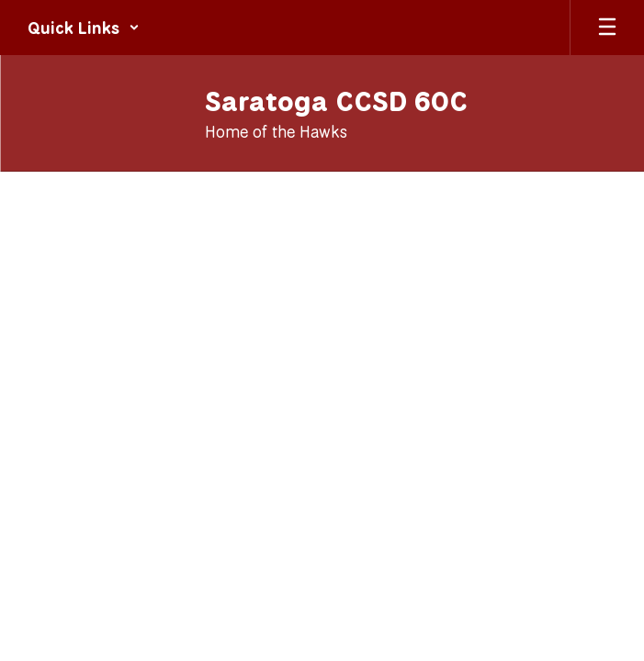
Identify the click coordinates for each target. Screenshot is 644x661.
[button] (84, 28)
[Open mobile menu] (607, 28)
